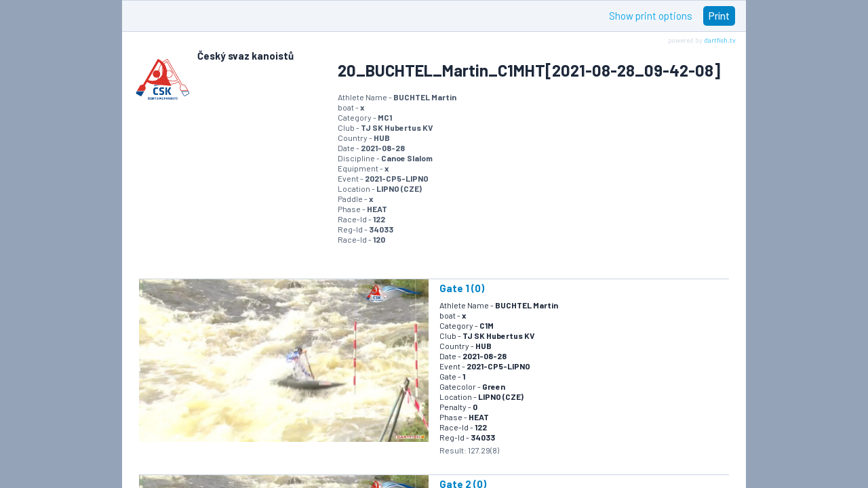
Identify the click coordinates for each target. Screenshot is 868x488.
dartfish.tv (720, 40)
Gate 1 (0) (462, 288)
